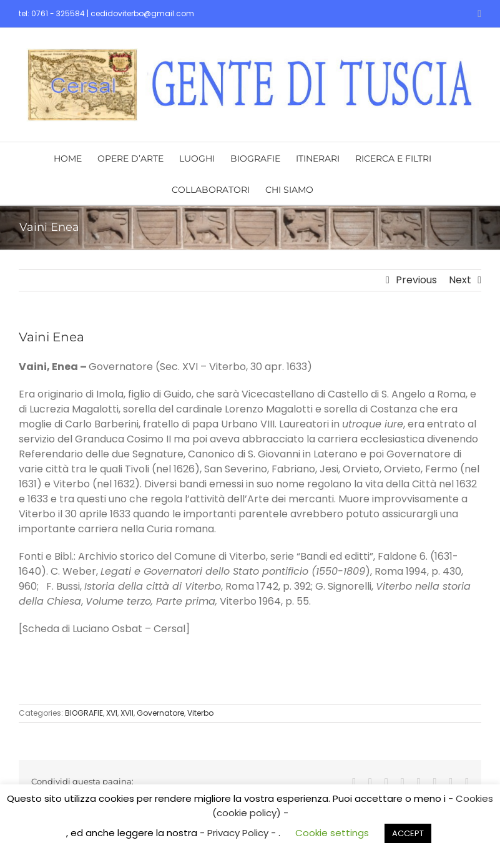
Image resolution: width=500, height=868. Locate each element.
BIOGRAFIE (84, 713)
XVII (127, 713)
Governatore (160, 713)
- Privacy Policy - (239, 833)
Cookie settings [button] (332, 833)
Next (460, 280)
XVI (112, 713)
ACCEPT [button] (408, 833)
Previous (416, 280)
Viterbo (200, 713)
